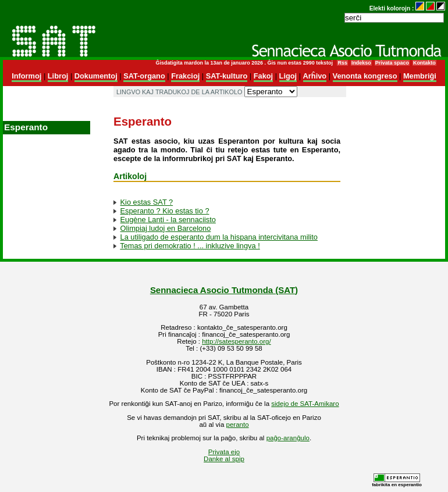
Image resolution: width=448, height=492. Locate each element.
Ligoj (288, 76)
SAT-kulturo (227, 76)
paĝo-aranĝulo (288, 438)
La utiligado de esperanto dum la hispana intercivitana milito (219, 237)
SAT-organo (144, 76)
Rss (342, 63)
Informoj (26, 76)
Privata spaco (392, 63)
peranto (238, 425)
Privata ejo (224, 452)
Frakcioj (185, 76)
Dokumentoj (96, 76)
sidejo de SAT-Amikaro (305, 404)
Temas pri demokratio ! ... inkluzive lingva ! (190, 246)
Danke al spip (224, 459)
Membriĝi (420, 76)
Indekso (361, 63)
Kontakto (424, 63)
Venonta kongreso (365, 76)
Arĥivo (315, 76)
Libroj (58, 76)
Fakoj (263, 76)
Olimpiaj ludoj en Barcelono (166, 228)
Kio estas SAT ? (147, 202)
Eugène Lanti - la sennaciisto (168, 220)
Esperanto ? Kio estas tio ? (165, 211)
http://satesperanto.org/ (236, 341)
